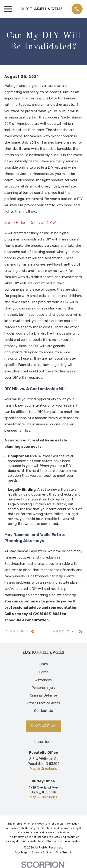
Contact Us (43, 711)
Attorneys (43, 680)
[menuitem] (21, 852)
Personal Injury (43, 688)
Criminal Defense (43, 695)
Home (43, 672)
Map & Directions (43, 769)
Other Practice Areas (43, 703)
